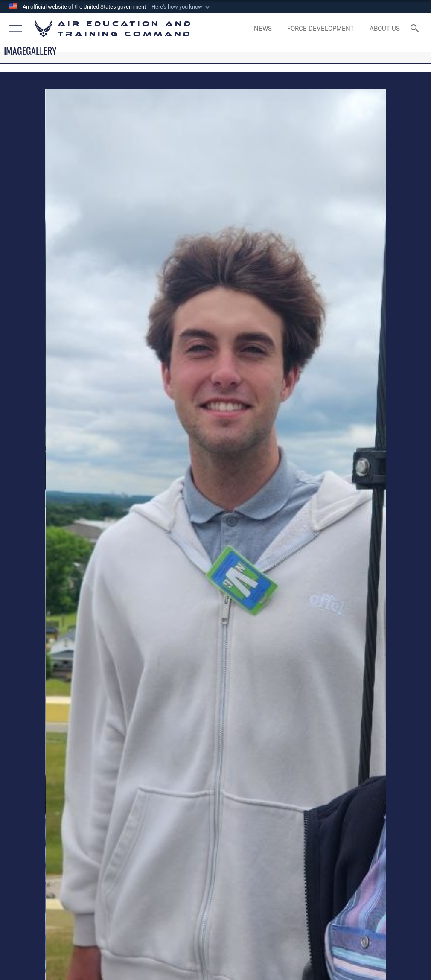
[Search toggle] (416, 29)
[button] (181, 7)
